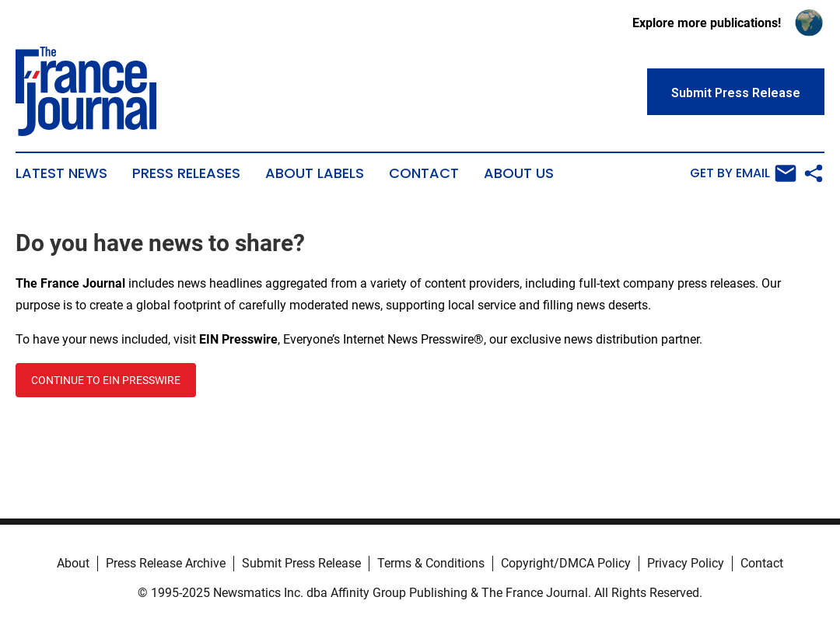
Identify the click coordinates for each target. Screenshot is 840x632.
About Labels (315, 173)
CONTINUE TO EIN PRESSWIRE (106, 380)
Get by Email (743, 173)
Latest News (61, 173)
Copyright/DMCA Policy (566, 563)
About (73, 563)
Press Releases (186, 173)
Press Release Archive (166, 563)
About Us (519, 173)
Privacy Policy (686, 563)
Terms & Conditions (431, 563)
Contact (424, 173)
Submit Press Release (301, 563)
